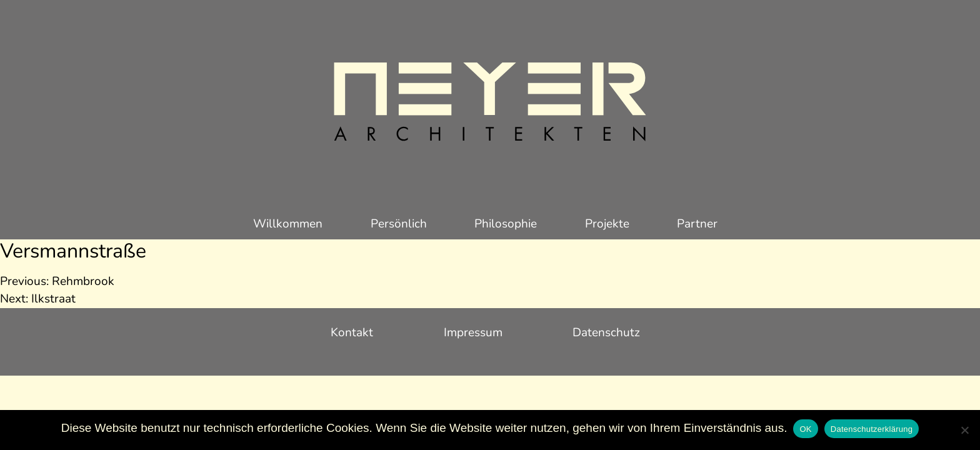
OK (805, 429)
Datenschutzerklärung (872, 429)
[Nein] (964, 430)
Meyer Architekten (490, 103)
